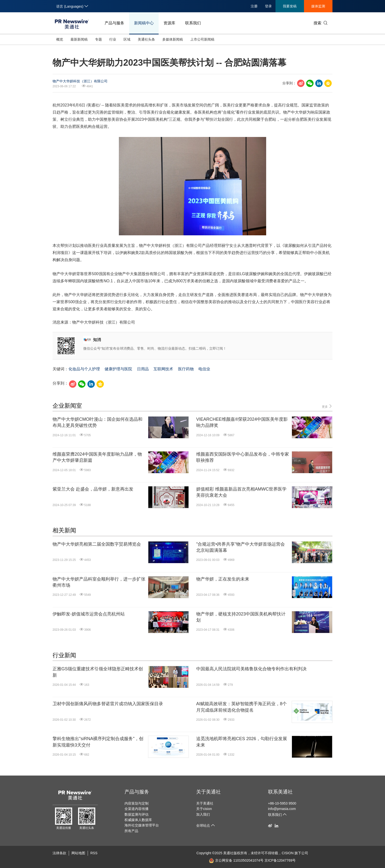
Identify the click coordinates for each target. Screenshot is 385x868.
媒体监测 (318, 6)
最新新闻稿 (79, 39)
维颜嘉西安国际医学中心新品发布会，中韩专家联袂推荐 (243, 457)
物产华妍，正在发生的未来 (223, 579)
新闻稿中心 (144, 23)
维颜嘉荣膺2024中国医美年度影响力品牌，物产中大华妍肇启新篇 (97, 457)
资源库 (169, 23)
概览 (60, 39)
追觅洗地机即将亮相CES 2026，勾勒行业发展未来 (242, 742)
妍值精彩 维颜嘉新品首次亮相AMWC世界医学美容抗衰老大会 (241, 492)
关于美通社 (208, 792)
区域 (127, 39)
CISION (288, 853)
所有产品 (131, 831)
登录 (268, 6)
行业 (113, 39)
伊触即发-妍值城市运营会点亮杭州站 (89, 614)
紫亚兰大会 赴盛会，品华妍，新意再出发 (93, 489)
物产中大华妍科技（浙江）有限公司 (80, 81)
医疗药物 (186, 369)
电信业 (204, 369)
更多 (327, 406)
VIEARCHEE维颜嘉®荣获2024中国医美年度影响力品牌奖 (242, 422)
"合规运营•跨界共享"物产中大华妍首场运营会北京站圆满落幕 (241, 547)
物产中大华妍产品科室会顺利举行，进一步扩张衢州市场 (99, 582)
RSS (94, 853)
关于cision (204, 809)
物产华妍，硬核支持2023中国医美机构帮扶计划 (241, 617)
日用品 (143, 369)
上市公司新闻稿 (202, 39)
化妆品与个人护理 (84, 369)
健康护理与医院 (118, 369)
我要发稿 (290, 6)
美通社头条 (146, 39)
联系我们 (193, 23)
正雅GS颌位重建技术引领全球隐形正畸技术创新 (98, 672)
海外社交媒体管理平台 (142, 825)
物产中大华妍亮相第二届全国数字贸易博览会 (97, 544)
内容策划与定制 (137, 803)
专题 (98, 39)
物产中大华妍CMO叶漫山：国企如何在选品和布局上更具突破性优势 (97, 422)
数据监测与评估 (137, 814)
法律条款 (59, 853)
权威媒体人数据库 (138, 820)
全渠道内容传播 (137, 809)
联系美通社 (280, 792)
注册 (254, 6)
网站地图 (78, 853)
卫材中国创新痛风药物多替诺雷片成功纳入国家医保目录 (108, 704)
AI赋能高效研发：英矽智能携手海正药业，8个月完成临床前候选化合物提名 (241, 707)
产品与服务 (114, 23)
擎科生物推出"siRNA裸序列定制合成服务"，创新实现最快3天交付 (98, 742)
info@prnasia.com (282, 809)
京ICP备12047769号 (280, 860)
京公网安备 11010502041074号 (236, 860)
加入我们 (203, 814)
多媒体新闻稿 (173, 39)
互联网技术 (163, 369)
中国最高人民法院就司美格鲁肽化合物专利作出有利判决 (251, 669)
